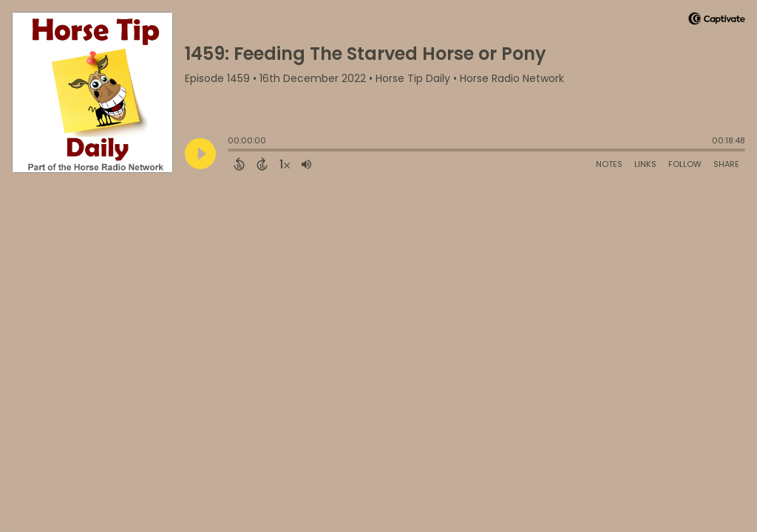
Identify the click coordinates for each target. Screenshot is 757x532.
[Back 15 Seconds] (239, 164)
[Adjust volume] (306, 164)
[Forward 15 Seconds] (262, 164)
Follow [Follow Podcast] (685, 164)
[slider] (231, 151)
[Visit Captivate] (717, 21)
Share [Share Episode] (726, 164)
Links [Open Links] (645, 164)
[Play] (200, 154)
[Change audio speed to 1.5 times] (285, 164)
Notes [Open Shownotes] (609, 164)
